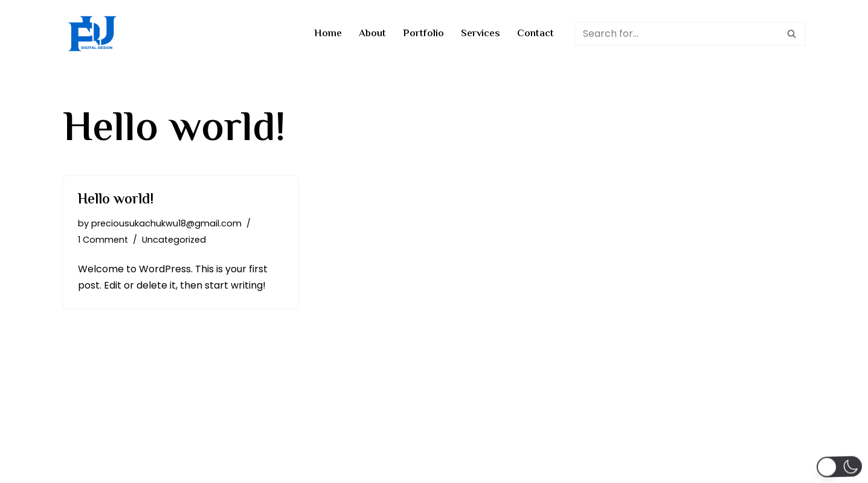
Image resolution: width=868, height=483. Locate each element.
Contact (535, 34)
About (372, 34)
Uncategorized (174, 240)
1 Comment (103, 240)
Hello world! (116, 200)
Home (328, 34)
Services (481, 34)
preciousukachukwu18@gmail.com (166, 223)
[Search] (677, 34)
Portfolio (423, 34)
